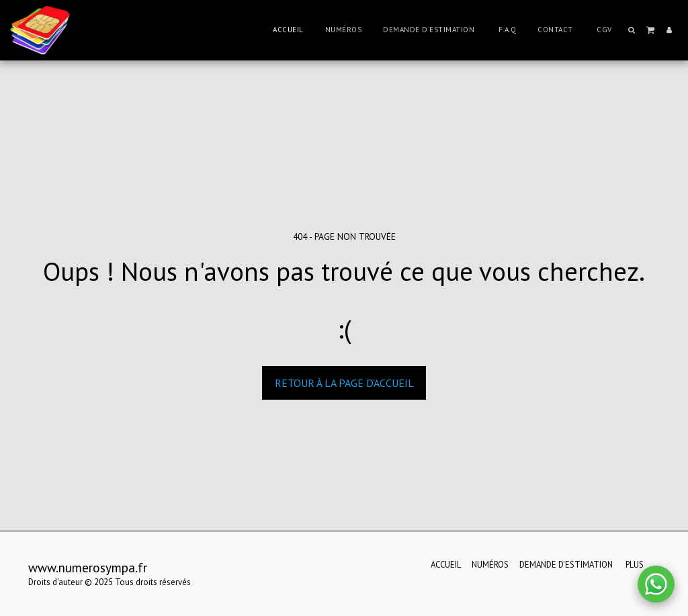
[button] (632, 30)
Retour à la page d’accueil (344, 383)
